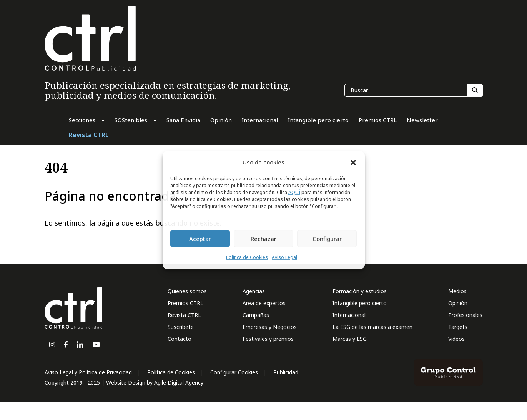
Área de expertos (264, 303)
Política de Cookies (247, 258)
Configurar (327, 239)
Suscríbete (181, 327)
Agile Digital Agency (179, 383)
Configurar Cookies (234, 372)
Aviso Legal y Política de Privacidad (88, 372)
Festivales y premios (268, 339)
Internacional (349, 315)
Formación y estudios (360, 291)
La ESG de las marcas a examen (372, 327)
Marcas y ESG (350, 339)
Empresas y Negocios (270, 327)
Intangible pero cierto (360, 303)
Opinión (458, 303)
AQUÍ (294, 193)
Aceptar (200, 239)
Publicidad (286, 372)
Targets (458, 327)
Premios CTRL (185, 303)
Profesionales (465, 315)
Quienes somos (187, 291)
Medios (457, 291)
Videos (456, 339)
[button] (353, 162)
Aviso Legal (284, 258)
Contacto (180, 339)
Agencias (254, 291)
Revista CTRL (184, 315)
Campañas (256, 315)
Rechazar (263, 239)
